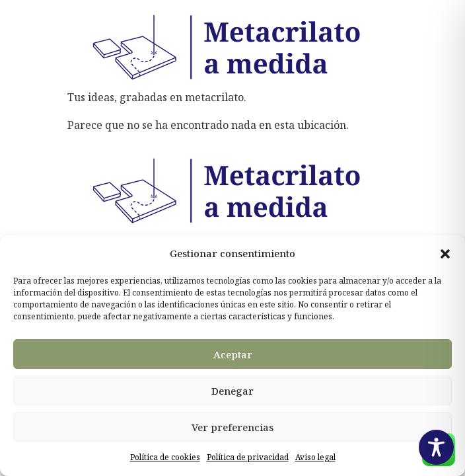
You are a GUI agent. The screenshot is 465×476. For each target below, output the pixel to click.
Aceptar (233, 354)
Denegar (232, 391)
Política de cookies (165, 457)
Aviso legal (315, 457)
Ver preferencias (232, 427)
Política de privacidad (248, 457)
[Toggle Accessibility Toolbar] (436, 447)
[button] (445, 254)
